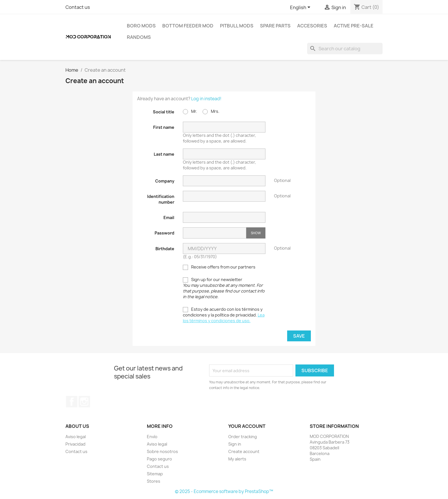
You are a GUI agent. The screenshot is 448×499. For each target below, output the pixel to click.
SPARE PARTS (275, 26)
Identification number (161, 199)
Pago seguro (159, 459)
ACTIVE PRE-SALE (354, 26)
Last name (164, 154)
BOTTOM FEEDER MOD (188, 26)
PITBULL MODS (237, 26)
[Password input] (215, 233)
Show (256, 233)
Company (165, 181)
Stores (154, 481)
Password (164, 233)
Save (299, 336)
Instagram (84, 402)
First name (164, 127)
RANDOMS (139, 37)
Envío (152, 437)
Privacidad (75, 444)
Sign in (235, 444)
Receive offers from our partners (219, 267)
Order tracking (243, 437)
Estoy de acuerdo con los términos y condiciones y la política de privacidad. (224, 315)
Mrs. (211, 111)
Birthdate (165, 249)
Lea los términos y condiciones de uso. (224, 318)
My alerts (237, 459)
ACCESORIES (312, 26)
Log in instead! (206, 99)
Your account (247, 426)
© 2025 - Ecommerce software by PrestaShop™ (224, 491)
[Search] (345, 49)
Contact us (78, 7)
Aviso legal (76, 437)
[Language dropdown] (301, 8)
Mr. (190, 111)
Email (169, 218)
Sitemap (155, 474)
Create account (244, 451)
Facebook (72, 402)
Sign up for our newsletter (224, 288)
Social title (164, 112)
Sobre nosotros (162, 451)
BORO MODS (141, 26)
